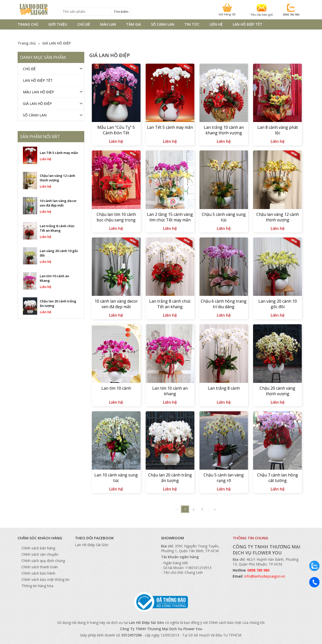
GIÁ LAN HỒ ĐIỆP (56, 43)
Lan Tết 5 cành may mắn (170, 127)
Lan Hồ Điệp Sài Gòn (92, 545)
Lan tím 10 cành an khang (170, 391)
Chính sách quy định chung (43, 561)
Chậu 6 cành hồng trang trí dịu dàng (224, 304)
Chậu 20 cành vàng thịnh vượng (277, 391)
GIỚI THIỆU (58, 24)
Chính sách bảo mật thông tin (45, 579)
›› (215, 509)
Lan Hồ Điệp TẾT (248, 24)
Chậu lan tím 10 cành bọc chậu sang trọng (116, 217)
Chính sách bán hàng (38, 548)
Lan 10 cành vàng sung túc (116, 478)
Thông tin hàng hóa (37, 586)
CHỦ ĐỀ (84, 24)
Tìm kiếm (121, 12)
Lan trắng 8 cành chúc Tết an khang (170, 304)
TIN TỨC (192, 24)
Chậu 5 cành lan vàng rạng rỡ (224, 478)
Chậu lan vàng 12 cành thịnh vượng (278, 217)
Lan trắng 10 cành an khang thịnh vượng (224, 130)
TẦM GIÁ (133, 24)
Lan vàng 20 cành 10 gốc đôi (278, 304)
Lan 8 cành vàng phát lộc (278, 130)
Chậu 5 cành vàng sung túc (224, 217)
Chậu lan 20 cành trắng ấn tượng (170, 478)
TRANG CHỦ (28, 24)
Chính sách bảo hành (38, 573)
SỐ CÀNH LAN (163, 24)
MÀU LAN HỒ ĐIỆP (38, 92)
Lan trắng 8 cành (224, 388)
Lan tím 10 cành (116, 388)
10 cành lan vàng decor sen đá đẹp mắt (116, 304)
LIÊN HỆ (216, 24)
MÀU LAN (108, 24)
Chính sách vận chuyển (40, 554)
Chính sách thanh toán (40, 567)
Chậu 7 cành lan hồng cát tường (278, 478)
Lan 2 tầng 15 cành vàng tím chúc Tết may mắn (170, 217)
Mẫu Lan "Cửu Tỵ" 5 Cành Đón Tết (116, 130)
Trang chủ (27, 43)
